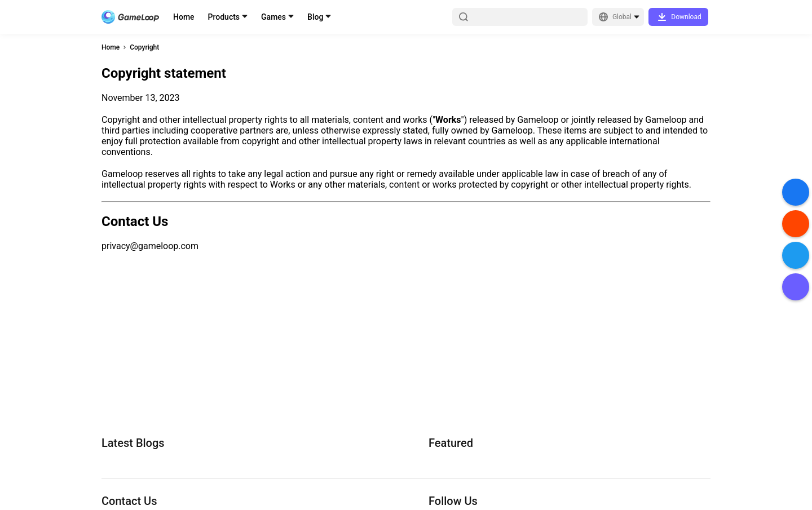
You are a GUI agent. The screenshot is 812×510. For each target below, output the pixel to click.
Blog (315, 17)
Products (224, 17)
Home (184, 17)
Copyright (144, 47)
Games (273, 17)
